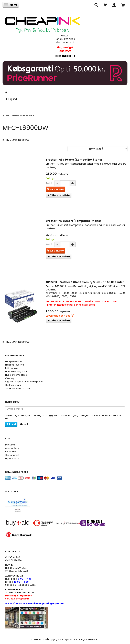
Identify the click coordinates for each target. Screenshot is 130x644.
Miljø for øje (12, 368)
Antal (49, 183)
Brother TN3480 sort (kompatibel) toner (74, 160)
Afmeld (24, 424)
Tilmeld (11, 424)
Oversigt (10, 378)
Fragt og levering (15, 365)
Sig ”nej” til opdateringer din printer (24, 382)
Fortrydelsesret (14, 361)
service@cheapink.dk (19, 597)
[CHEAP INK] (42, 23)
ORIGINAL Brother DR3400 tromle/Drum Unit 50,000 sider (85, 282)
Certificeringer (13, 385)
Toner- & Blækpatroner (18, 388)
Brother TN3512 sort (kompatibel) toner (73, 221)
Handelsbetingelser (16, 372)
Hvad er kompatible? (17, 375)
